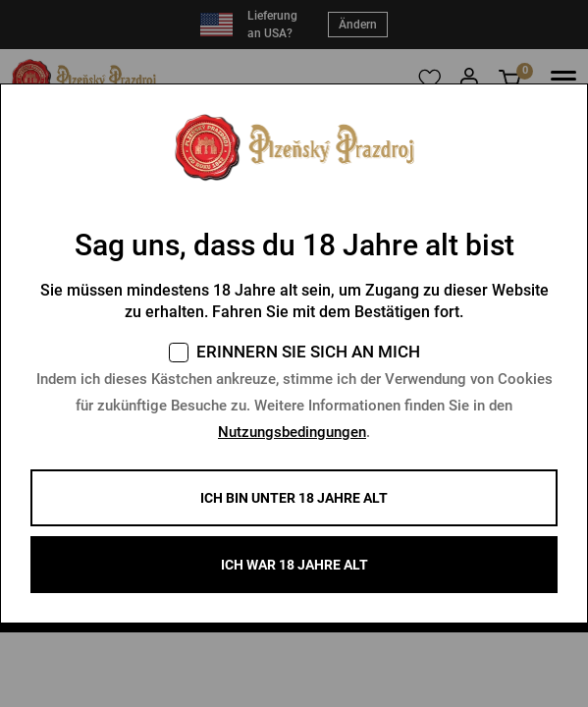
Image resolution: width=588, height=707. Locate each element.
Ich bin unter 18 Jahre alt (294, 498)
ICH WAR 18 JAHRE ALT (294, 565)
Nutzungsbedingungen (292, 432)
